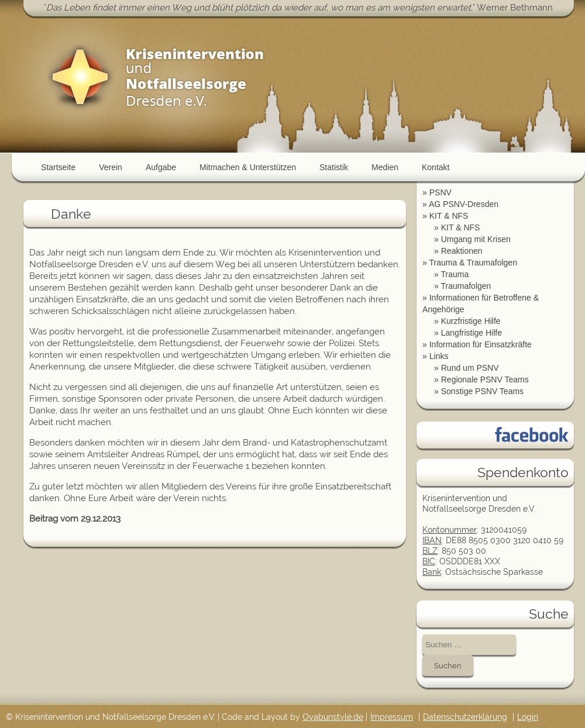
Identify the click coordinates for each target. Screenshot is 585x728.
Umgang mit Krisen (476, 239)
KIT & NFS (449, 216)
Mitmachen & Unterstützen (248, 167)
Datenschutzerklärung (465, 717)
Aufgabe (161, 167)
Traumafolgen (466, 286)
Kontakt (436, 167)
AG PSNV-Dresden (464, 204)
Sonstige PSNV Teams (482, 391)
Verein (111, 167)
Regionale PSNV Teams (485, 379)
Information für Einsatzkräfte (481, 344)
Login (528, 717)
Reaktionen (462, 251)
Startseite (58, 167)
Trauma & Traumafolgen (473, 263)
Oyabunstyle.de (333, 717)
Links (439, 356)
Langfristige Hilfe (472, 333)
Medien (385, 167)
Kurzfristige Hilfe (471, 321)
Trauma (455, 274)
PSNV (441, 192)
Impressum (392, 717)
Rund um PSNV (470, 368)
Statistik (334, 167)
